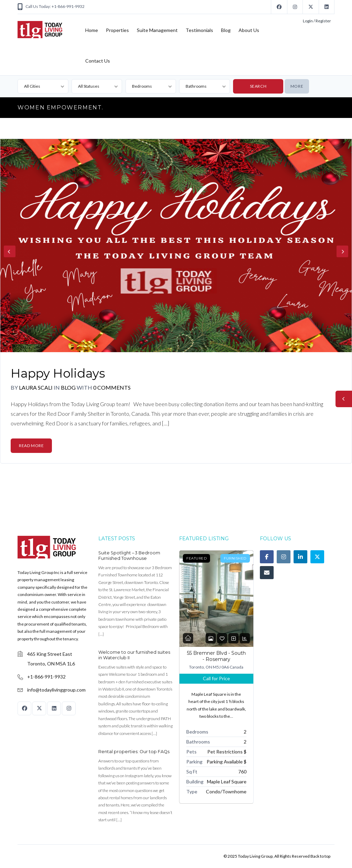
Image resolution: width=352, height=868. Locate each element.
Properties (117, 30)
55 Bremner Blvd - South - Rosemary (216, 656)
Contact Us (98, 61)
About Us (249, 30)
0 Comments (112, 387)
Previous (10, 251)
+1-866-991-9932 (46, 677)
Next (342, 251)
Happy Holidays (58, 373)
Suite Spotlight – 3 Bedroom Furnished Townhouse (129, 556)
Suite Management (157, 30)
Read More (31, 446)
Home (92, 30)
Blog (226, 30)
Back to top (320, 856)
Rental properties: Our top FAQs (134, 752)
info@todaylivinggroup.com (56, 690)
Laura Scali (36, 387)
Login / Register (317, 21)
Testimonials (199, 30)
